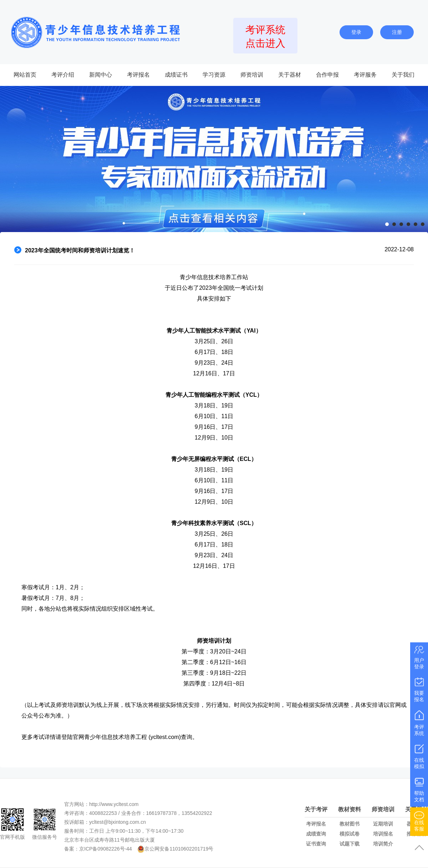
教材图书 (350, 824)
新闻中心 (101, 75)
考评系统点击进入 (265, 37)
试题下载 (350, 844)
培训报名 (383, 834)
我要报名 (419, 689)
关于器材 (290, 75)
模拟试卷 (350, 834)
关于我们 (403, 75)
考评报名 (138, 75)
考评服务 (365, 75)
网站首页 (25, 75)
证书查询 (316, 844)
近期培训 (383, 824)
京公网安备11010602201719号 (179, 849)
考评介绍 (63, 75)
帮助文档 (419, 789)
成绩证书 (176, 75)
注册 (397, 32)
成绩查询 (316, 834)
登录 (356, 32)
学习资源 (214, 75)
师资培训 (252, 75)
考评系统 (419, 722)
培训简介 (383, 844)
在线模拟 (419, 756)
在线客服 (419, 821)
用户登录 (419, 657)
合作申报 (327, 75)
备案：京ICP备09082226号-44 (98, 849)
